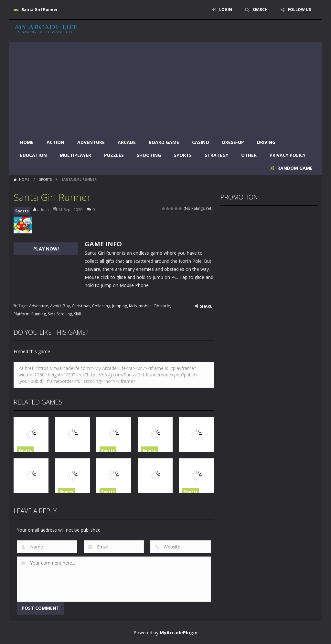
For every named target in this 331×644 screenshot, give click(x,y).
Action (55, 142)
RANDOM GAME (294, 168)
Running (39, 314)
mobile (145, 306)
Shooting (149, 155)
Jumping (120, 306)
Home (27, 142)
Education (33, 155)
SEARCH (260, 10)
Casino (201, 142)
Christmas (81, 306)
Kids (133, 306)
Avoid (55, 306)
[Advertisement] (165, 87)
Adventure (91, 142)
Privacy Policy (288, 155)
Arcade (127, 142)
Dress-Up (233, 142)
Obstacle (162, 306)
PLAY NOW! (46, 249)
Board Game (164, 142)
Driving (266, 142)
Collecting (101, 306)
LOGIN (226, 10)
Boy (66, 306)
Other (249, 155)
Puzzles (114, 155)
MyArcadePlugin (179, 633)
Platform (21, 314)
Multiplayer (75, 155)
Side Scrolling (60, 314)
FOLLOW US (299, 10)
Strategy (216, 155)
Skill (77, 314)
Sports (183, 155)
